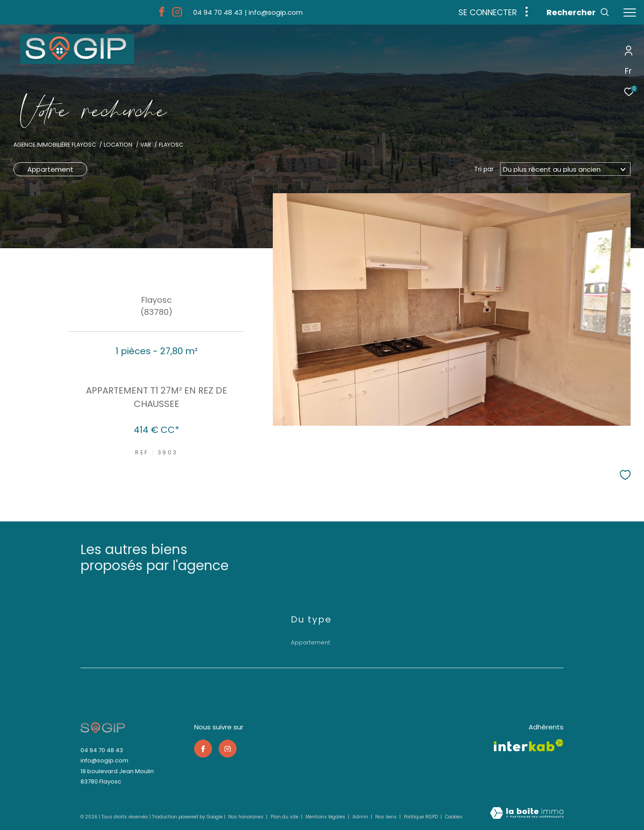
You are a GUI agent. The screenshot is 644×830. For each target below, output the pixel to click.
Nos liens (387, 817)
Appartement (50, 169)
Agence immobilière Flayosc (55, 145)
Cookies (454, 817)
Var (146, 145)
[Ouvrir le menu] (630, 13)
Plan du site (285, 817)
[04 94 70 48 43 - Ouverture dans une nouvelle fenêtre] (218, 12)
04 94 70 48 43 (102, 750)
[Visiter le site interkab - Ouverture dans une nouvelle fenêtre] (529, 745)
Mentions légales (326, 817)
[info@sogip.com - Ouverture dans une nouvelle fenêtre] (274, 12)
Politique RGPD (421, 817)
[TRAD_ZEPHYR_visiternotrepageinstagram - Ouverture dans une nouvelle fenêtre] (177, 14)
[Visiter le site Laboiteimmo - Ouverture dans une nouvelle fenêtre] (527, 814)
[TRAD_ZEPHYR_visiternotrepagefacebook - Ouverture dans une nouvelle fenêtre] (162, 14)
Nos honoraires (246, 817)
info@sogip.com (104, 760)
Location (118, 145)
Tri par (484, 169)
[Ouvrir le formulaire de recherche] (578, 13)
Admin (361, 817)
